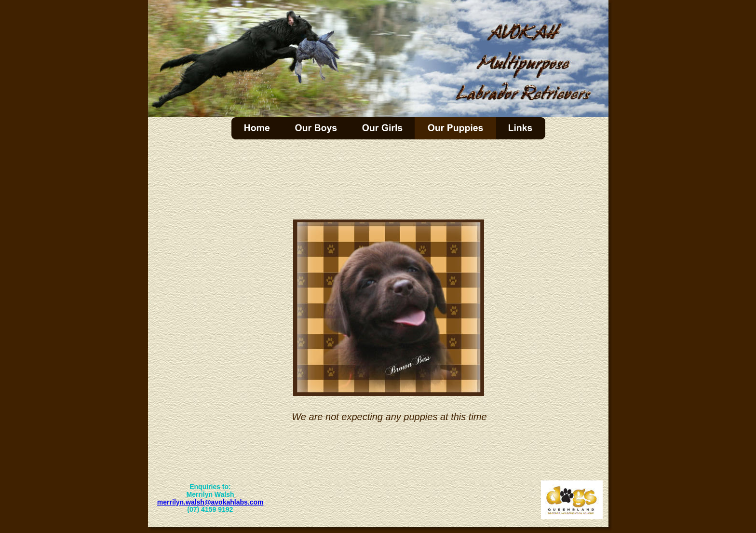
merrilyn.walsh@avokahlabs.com (210, 502)
